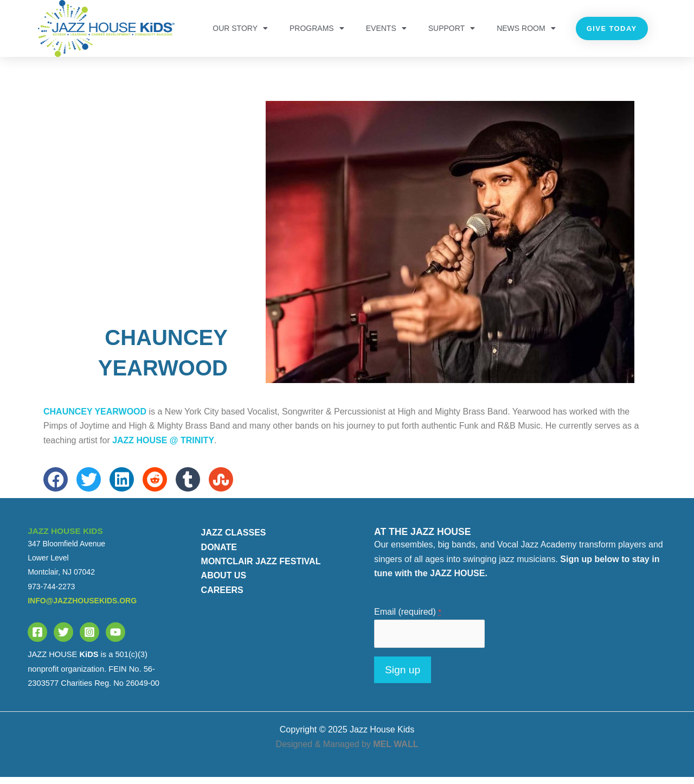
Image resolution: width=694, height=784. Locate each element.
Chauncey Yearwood (95, 419)
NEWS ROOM (526, 28)
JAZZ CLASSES (234, 540)
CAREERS (222, 597)
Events (386, 28)
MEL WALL (396, 751)
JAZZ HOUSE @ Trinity (163, 447)
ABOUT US (224, 582)
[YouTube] (115, 639)
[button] (56, 486)
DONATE (219, 554)
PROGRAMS (317, 28)
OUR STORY (240, 28)
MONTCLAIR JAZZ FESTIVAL (261, 568)
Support (452, 28)
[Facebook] (37, 639)
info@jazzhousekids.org (82, 608)
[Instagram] (89, 639)
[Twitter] (63, 639)
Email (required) (408, 619)
